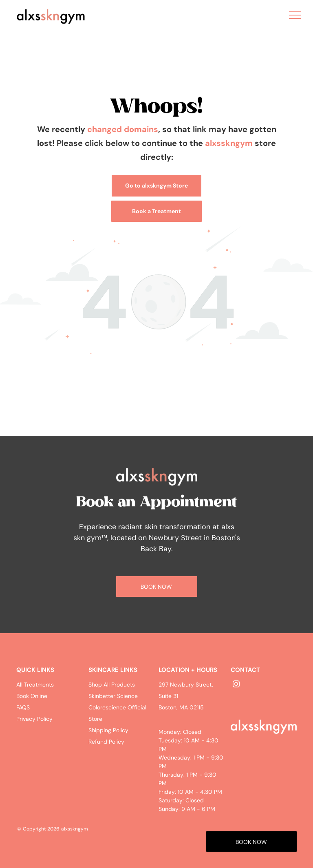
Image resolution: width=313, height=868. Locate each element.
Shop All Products (112, 685)
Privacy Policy (34, 719)
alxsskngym (229, 143)
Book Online (32, 696)
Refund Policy (106, 742)
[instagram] (236, 685)
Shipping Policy (108, 730)
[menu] (295, 15)
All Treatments (35, 685)
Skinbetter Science (113, 696)
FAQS (23, 707)
